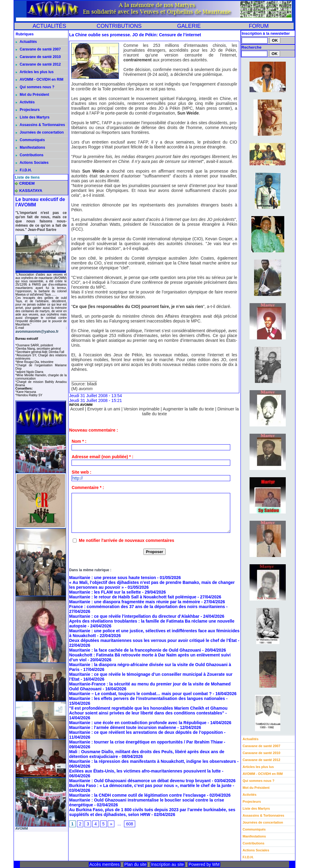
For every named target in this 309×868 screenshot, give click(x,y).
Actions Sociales (32, 163)
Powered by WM (204, 864)
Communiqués (30, 140)
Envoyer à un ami (104, 409)
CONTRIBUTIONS (119, 26)
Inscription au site (168, 864)
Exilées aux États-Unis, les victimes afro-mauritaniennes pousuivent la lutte (145, 771)
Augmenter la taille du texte (188, 409)
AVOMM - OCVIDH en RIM (40, 79)
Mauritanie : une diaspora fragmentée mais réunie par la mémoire (135, 602)
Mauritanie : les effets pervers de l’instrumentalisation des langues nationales (147, 698)
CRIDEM (27, 183)
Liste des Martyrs (33, 117)
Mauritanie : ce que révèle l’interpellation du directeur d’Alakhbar (134, 616)
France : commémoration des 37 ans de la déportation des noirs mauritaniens (147, 607)
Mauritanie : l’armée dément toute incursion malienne (123, 727)
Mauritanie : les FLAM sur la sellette (105, 592)
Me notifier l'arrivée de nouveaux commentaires (126, 540)
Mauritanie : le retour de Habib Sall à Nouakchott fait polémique (133, 597)
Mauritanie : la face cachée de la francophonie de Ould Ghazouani (135, 650)
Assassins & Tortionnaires (40, 125)
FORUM (259, 26)
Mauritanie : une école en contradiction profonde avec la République (138, 723)
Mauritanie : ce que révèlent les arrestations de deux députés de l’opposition (146, 732)
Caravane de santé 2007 (38, 49)
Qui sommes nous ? (35, 87)
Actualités (26, 42)
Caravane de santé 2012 (38, 64)
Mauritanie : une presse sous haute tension (113, 578)
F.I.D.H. (24, 170)
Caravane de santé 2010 (38, 57)
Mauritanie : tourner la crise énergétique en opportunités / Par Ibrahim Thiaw (146, 742)
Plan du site (135, 864)
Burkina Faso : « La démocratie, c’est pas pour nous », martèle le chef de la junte (150, 785)
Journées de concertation (40, 132)
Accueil (77, 409)
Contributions (30, 155)
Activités (25, 102)
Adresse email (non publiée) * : (102, 457)
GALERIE (189, 26)
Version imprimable (142, 409)
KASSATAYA (31, 191)
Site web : (81, 472)
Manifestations (30, 147)
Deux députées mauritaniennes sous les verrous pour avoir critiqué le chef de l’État (153, 640)
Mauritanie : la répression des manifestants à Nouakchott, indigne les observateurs (153, 761)
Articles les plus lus (35, 72)
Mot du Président (32, 95)
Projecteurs (28, 110)
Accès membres (104, 864)
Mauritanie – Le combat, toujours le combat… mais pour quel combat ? (140, 694)
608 (130, 824)
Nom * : (79, 441)
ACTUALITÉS (49, 26)
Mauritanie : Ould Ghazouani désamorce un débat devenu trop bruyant (140, 781)
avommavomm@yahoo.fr (37, 332)
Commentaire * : (88, 487)
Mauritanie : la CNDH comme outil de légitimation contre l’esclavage (137, 795)
